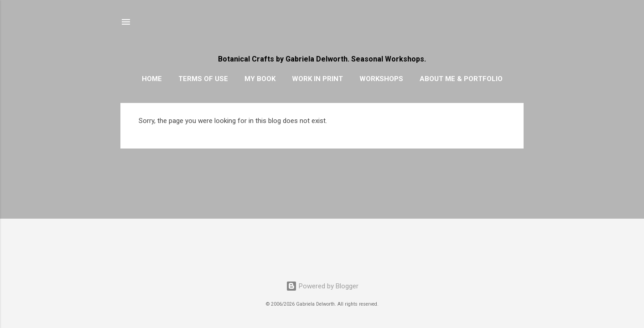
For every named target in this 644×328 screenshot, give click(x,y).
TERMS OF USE (203, 79)
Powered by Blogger (322, 286)
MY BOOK (260, 79)
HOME (152, 79)
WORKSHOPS (381, 79)
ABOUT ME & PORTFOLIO (461, 79)
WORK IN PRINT (317, 79)
